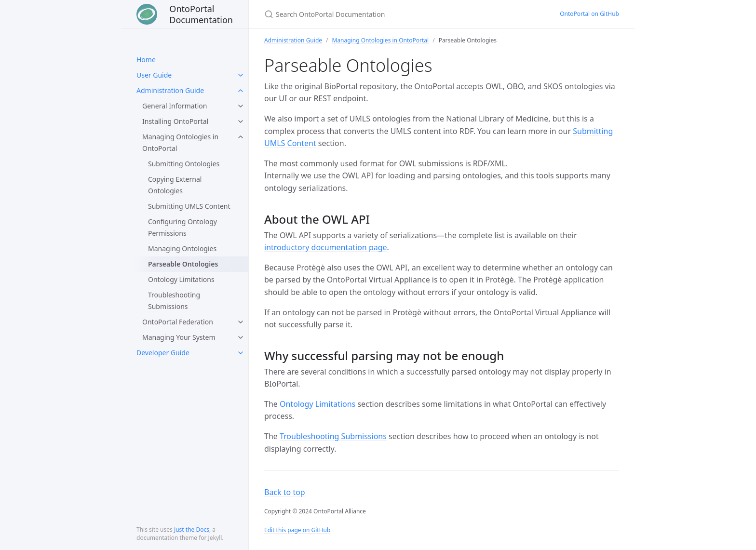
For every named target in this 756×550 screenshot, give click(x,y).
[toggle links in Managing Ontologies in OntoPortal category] (241, 137)
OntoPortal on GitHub (589, 14)
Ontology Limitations (181, 279)
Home (146, 60)
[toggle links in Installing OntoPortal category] (241, 121)
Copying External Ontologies (175, 185)
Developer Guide (163, 353)
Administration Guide (170, 90)
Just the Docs (192, 530)
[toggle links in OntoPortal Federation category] (241, 322)
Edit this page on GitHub (297, 530)
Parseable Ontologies (183, 264)
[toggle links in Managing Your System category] (241, 337)
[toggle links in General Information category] (241, 106)
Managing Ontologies (182, 248)
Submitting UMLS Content (189, 206)
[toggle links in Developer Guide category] (241, 353)
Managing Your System (179, 337)
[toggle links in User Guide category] (241, 75)
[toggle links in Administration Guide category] (241, 91)
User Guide (154, 75)
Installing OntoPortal (175, 121)
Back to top (285, 492)
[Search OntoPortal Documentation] (378, 14)
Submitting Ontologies (184, 164)
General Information (175, 106)
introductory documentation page (326, 247)
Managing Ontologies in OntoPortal (180, 142)
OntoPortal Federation (178, 322)
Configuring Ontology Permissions (182, 227)
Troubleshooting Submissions (174, 301)
